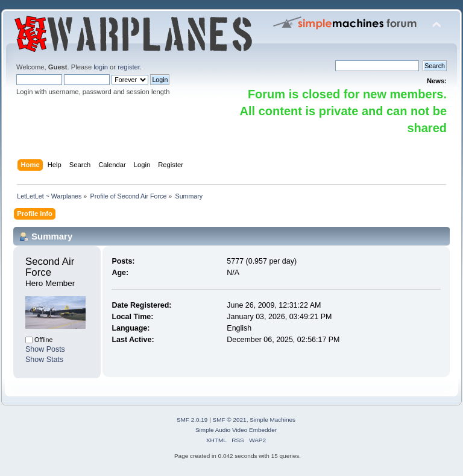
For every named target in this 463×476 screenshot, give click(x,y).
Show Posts (45, 349)
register (129, 67)
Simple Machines (272, 420)
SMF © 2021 (230, 420)
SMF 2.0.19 (192, 420)
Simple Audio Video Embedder (236, 430)
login (101, 67)
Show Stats (44, 360)
